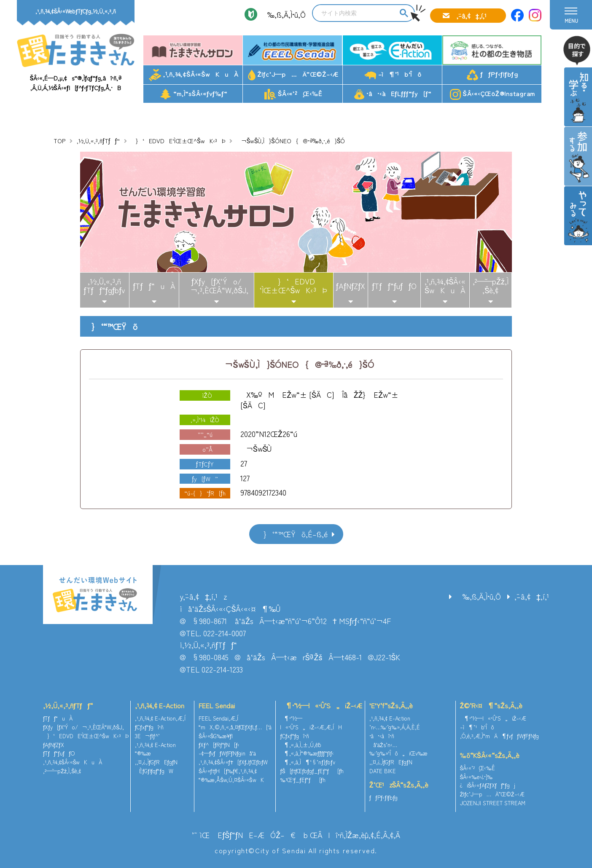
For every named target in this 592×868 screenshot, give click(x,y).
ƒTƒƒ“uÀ (154, 286)
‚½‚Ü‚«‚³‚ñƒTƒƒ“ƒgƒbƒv (104, 286)
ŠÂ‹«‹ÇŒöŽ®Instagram (492, 94)
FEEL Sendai (217, 705)
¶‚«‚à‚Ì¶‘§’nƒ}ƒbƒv (307, 762)
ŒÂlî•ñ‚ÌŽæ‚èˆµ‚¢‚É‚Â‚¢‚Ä (355, 835)
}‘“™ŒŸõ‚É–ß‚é (293, 534)
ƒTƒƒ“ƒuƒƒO (394, 286)
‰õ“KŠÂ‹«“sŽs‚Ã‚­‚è (490, 755)
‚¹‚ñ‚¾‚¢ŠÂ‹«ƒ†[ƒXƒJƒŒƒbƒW (233, 762)
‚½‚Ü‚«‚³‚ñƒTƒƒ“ (98, 141)
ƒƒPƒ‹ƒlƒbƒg (492, 75)
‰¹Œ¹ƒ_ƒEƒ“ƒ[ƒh (303, 780)
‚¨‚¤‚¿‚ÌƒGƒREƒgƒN (156, 762)
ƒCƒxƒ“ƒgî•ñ (149, 727)
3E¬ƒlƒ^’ (148, 736)
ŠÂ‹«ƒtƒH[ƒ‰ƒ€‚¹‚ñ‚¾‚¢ (228, 771)
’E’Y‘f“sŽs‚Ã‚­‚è (391, 705)
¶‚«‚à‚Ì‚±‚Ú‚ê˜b (301, 745)
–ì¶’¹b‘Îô (393, 74)
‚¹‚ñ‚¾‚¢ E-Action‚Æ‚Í (160, 718)
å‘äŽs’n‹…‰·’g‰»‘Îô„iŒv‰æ (398, 749)
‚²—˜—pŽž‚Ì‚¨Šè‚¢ (491, 286)
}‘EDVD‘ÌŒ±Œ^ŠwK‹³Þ (293, 286)
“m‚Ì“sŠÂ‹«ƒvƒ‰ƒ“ (194, 94)
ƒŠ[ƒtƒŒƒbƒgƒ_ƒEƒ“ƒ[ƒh (312, 771)
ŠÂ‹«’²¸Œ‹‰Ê (293, 94)
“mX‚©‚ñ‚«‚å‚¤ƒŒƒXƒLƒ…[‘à (235, 727)
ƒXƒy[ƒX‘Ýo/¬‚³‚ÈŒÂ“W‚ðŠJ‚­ (217, 286)
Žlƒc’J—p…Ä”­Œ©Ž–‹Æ (293, 75)
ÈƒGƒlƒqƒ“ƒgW (154, 771)
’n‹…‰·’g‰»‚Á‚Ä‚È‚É (395, 727)
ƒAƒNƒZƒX (351, 286)
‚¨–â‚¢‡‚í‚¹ (471, 16)
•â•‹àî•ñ (382, 736)
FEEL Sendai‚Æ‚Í (218, 718)
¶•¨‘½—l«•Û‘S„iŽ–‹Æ (321, 705)
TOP (59, 141)
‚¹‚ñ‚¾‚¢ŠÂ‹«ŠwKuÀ (194, 75)
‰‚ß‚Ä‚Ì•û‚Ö (284, 14)
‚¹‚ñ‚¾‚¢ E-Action (160, 705)
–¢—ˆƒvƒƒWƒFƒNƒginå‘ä (227, 753)
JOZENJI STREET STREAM (493, 803)
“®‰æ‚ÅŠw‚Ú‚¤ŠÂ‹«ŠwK (231, 780)
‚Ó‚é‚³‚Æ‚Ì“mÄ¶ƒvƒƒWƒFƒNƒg (500, 736)
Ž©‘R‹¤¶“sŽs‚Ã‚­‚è (491, 705)
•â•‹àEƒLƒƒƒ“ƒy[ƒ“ (393, 94)
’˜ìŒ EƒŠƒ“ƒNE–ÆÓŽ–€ (244, 835)
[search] (355, 13)
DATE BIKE (383, 771)
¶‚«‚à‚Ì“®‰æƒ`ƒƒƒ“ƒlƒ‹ (307, 753)
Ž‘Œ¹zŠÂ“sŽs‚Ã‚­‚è (399, 785)
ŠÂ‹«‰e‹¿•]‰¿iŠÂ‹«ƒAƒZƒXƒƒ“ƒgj (488, 781)
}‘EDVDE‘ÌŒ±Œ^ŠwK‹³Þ (178, 141)
